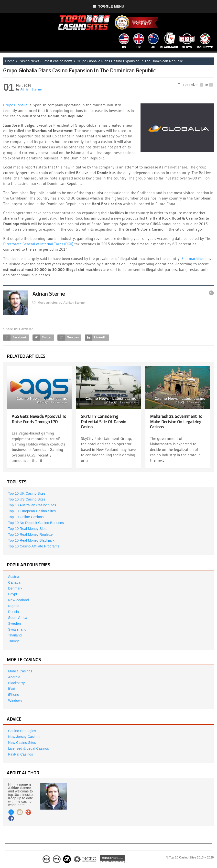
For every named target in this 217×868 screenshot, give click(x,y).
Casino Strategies (22, 731)
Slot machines (194, 258)
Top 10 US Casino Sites (27, 499)
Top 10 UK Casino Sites (27, 493)
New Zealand (18, 600)
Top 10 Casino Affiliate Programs (34, 546)
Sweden (14, 623)
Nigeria (14, 606)
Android (14, 677)
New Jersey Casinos (24, 737)
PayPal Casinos (21, 754)
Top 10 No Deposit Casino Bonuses (36, 523)
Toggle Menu (109, 6)
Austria (14, 577)
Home (10, 61)
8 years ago (56, 402)
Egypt (13, 594)
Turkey (13, 641)
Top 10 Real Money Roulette (30, 534)
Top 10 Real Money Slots (28, 529)
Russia (13, 612)
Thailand (15, 635)
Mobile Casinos (20, 671)
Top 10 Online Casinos (26, 517)
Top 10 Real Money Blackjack (31, 540)
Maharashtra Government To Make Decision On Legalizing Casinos (175, 422)
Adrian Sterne (31, 89)
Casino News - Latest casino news (46, 61)
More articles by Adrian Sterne (59, 303)
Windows (15, 701)
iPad (12, 689)
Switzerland (17, 629)
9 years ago (125, 402)
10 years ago (194, 402)
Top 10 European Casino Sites (32, 511)
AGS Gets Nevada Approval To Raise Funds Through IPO (39, 419)
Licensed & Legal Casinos (28, 748)
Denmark (15, 588)
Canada (14, 582)
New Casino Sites (22, 743)
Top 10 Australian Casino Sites (32, 505)
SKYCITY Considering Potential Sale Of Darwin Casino (105, 422)
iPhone (14, 695)
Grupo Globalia (16, 105)
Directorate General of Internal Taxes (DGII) (40, 244)
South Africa (18, 618)
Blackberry (16, 683)
